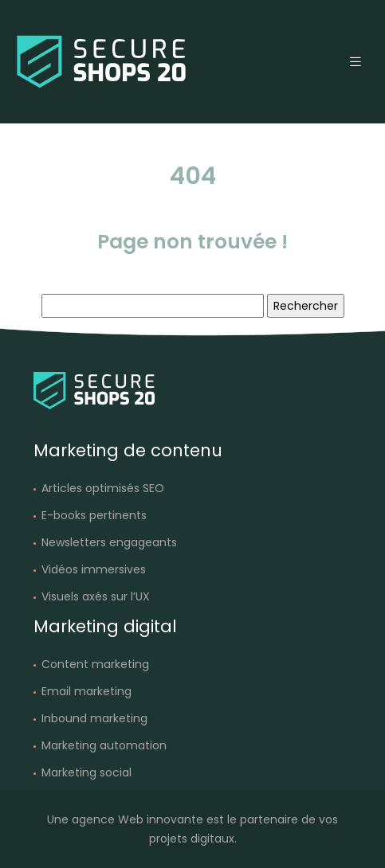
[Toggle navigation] (356, 62)
